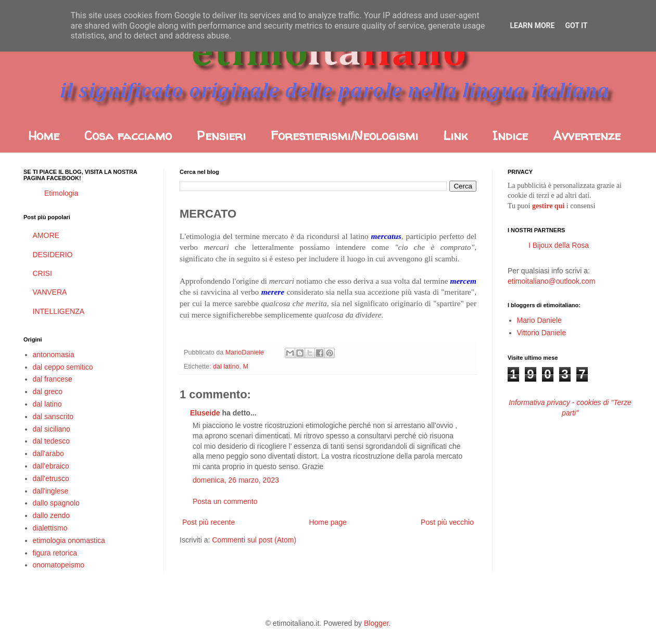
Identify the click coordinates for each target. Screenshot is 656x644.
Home (44, 136)
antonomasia (54, 355)
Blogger (376, 623)
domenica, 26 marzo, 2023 (236, 480)
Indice (510, 136)
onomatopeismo (59, 565)
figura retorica (55, 553)
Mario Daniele (539, 320)
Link (455, 136)
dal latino (226, 367)
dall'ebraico (51, 466)
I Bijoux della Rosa (559, 245)
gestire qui (548, 206)
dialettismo (50, 528)
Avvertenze (587, 136)
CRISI (42, 273)
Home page (327, 522)
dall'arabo (48, 453)
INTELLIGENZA (59, 311)
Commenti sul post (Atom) (254, 540)
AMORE (46, 235)
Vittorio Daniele (542, 333)
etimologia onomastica (69, 540)
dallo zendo (52, 515)
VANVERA (50, 292)
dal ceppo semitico (63, 367)
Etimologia (61, 193)
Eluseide (205, 413)
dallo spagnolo (56, 503)
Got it (576, 26)
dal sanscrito (53, 416)
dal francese (53, 379)
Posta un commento (225, 501)
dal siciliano (52, 429)
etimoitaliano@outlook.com (551, 281)
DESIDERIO (53, 255)
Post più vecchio (447, 522)
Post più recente (209, 522)
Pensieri (221, 136)
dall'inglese (51, 491)
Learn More (532, 26)
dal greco (48, 392)
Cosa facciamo (128, 136)
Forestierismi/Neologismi (344, 136)
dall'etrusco (51, 478)
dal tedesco (52, 441)
